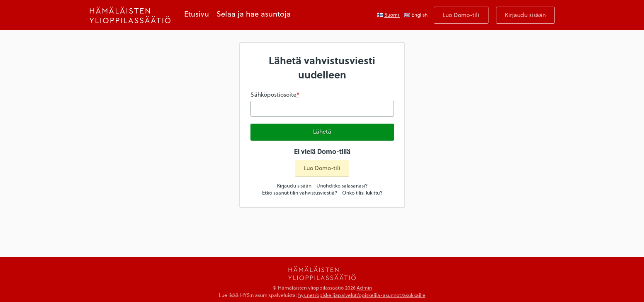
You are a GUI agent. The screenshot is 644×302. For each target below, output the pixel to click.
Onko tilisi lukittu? (362, 193)
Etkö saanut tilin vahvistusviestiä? (300, 193)
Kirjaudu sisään (525, 15)
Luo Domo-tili (461, 15)
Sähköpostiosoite (275, 95)
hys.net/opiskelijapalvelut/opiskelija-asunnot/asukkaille (362, 295)
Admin (364, 287)
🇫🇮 (389, 15)
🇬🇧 (416, 15)
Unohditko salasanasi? (342, 186)
